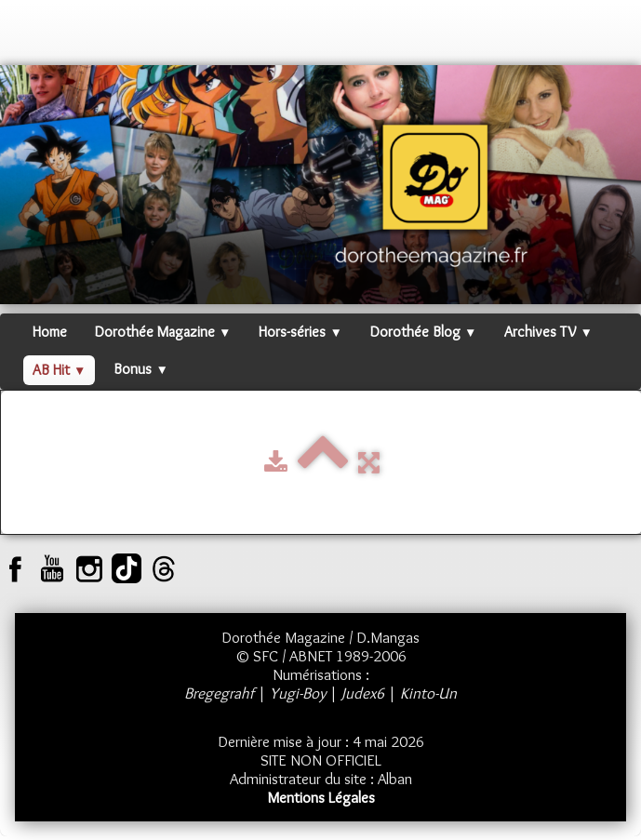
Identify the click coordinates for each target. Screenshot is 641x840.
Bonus (140, 369)
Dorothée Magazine (163, 332)
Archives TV (548, 332)
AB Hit (59, 370)
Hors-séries (300, 332)
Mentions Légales (321, 797)
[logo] (33, 37)
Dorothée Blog (423, 332)
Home (50, 332)
